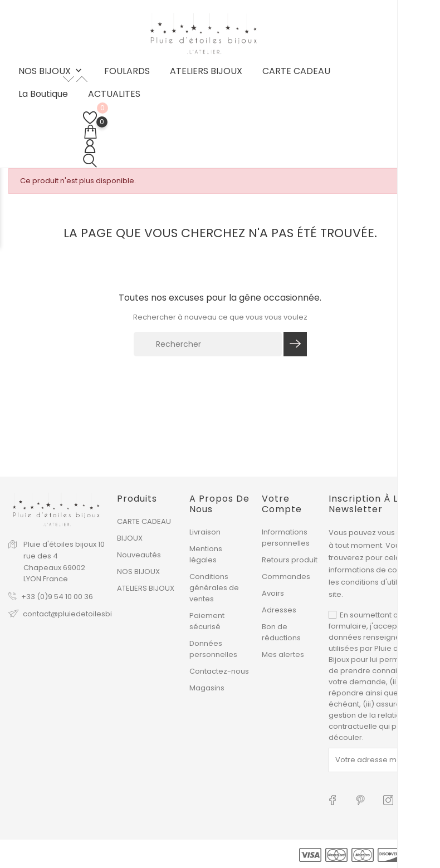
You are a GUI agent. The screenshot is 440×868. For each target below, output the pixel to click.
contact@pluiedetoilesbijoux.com (84, 614)
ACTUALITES (114, 94)
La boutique (43, 94)
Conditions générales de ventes (214, 588)
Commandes (286, 577)
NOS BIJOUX (51, 72)
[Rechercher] (208, 344)
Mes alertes (283, 654)
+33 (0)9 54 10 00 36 (57, 597)
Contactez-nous (219, 671)
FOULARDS (127, 71)
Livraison (205, 532)
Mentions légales (206, 554)
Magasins (207, 688)
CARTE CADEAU (296, 71)
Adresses (279, 610)
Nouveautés (139, 555)
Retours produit (290, 560)
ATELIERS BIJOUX (206, 71)
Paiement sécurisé (207, 621)
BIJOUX (130, 538)
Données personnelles (213, 649)
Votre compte (282, 504)
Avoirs (273, 593)
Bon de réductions (281, 632)
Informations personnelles (286, 538)
